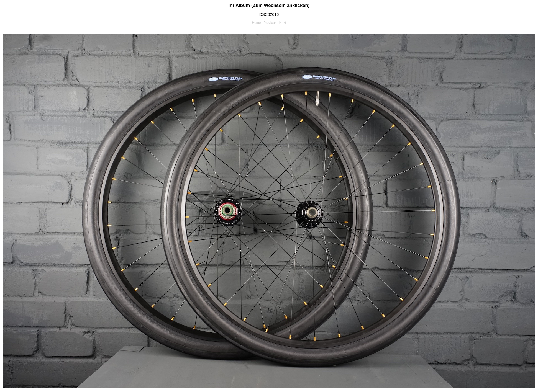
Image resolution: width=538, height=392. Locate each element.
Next (283, 23)
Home (257, 23)
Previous (270, 23)
